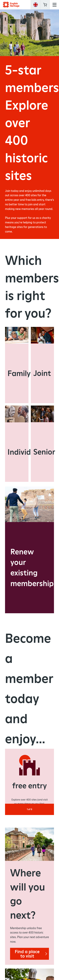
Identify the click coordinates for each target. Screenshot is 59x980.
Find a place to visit (32, 953)
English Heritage (11, 5)
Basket (45, 5)
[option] (29, 780)
